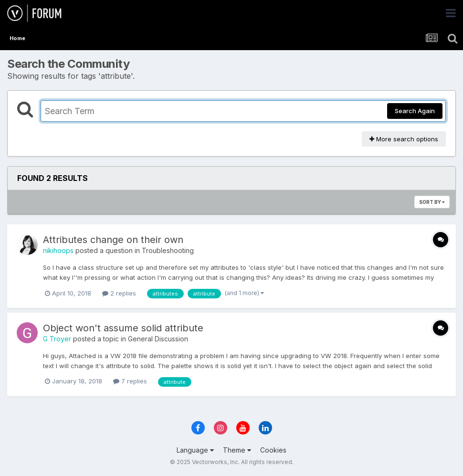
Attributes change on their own (113, 240)
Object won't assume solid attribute (123, 328)
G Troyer (57, 339)
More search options (404, 139)
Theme (237, 450)
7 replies (130, 381)
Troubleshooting (168, 250)
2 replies (119, 293)
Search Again (415, 111)
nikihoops (58, 250)
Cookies (273, 450)
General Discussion (158, 339)
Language (195, 450)
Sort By (432, 202)
